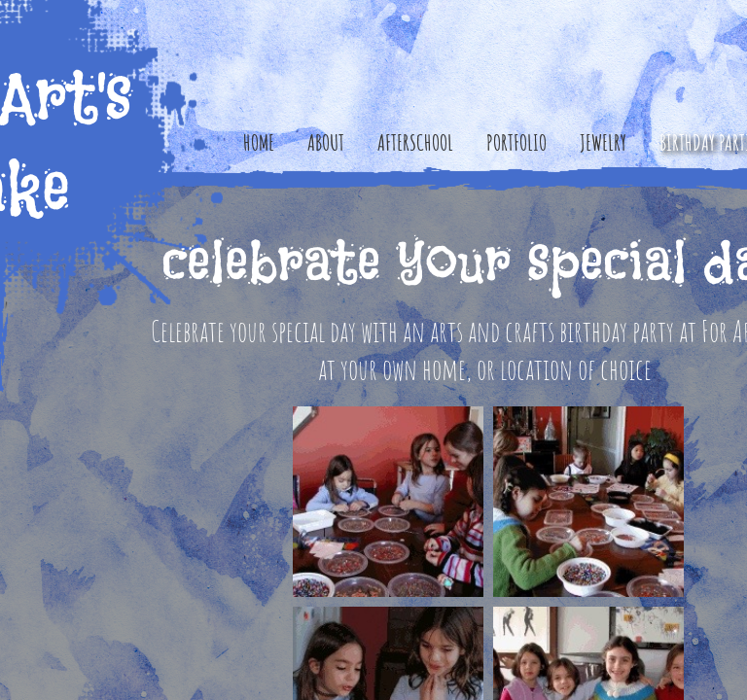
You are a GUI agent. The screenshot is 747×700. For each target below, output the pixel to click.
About (326, 142)
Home (259, 142)
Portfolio (516, 142)
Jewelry (603, 142)
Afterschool (415, 142)
